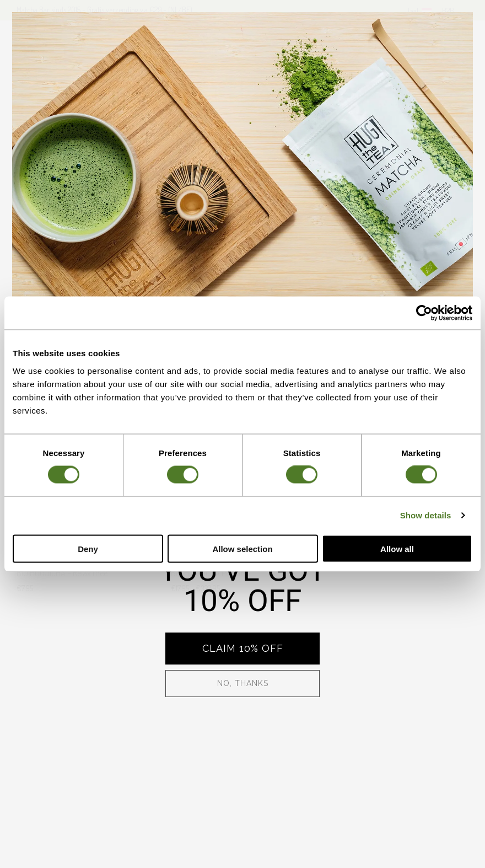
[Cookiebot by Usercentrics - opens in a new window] (424, 313)
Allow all (397, 548)
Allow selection (242, 548)
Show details (426, 515)
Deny (88, 548)
